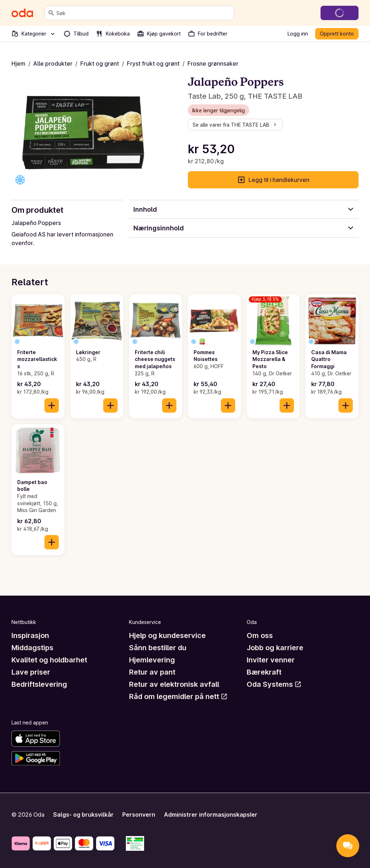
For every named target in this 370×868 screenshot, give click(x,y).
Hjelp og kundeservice (167, 635)
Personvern (139, 815)
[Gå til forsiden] (22, 13)
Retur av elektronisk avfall (174, 684)
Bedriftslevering (39, 684)
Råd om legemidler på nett (178, 696)
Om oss (260, 635)
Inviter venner (271, 660)
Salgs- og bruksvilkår (83, 815)
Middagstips (32, 648)
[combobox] (144, 13)
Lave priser (31, 672)
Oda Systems (274, 684)
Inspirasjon (30, 635)
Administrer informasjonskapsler (211, 815)
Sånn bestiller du (158, 648)
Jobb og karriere (275, 648)
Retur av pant (152, 672)
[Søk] (51, 13)
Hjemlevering (152, 660)
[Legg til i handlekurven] (52, 405)
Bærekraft (264, 672)
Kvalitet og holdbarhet (49, 660)
